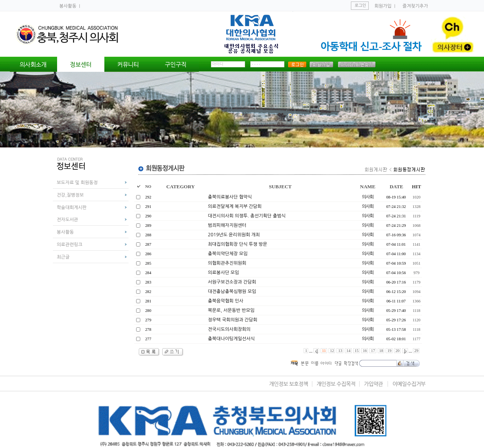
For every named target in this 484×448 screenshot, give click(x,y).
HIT (416, 187)
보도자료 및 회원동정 (77, 183)
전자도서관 (67, 220)
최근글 (63, 257)
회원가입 (383, 6)
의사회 (368, 197)
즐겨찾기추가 (415, 6)
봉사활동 (68, 6)
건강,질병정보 (70, 195)
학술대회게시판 (72, 208)
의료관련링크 (70, 245)
